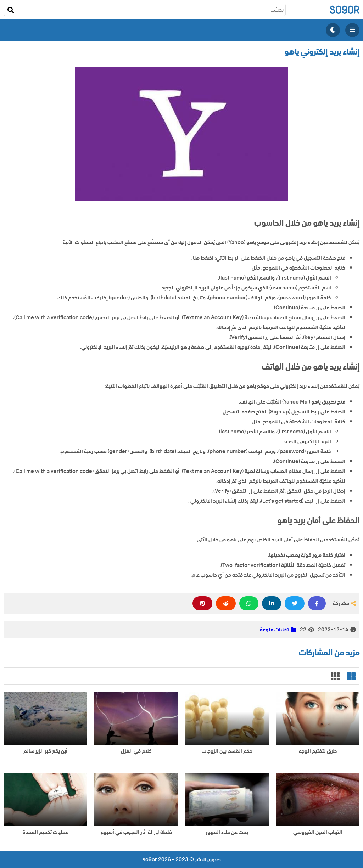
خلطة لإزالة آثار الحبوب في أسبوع (136, 832)
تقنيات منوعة (274, 630)
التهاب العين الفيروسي (318, 832)
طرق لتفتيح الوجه (318, 751)
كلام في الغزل (136, 751)
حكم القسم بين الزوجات (227, 751)
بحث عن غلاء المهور (227, 832)
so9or (344, 10)
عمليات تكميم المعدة (46, 832)
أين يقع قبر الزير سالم (45, 751)
